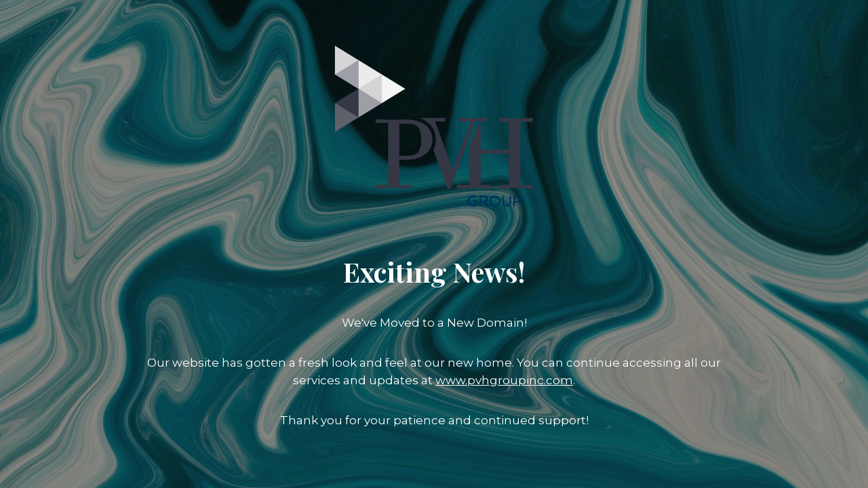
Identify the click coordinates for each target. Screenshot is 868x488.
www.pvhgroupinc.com (504, 380)
